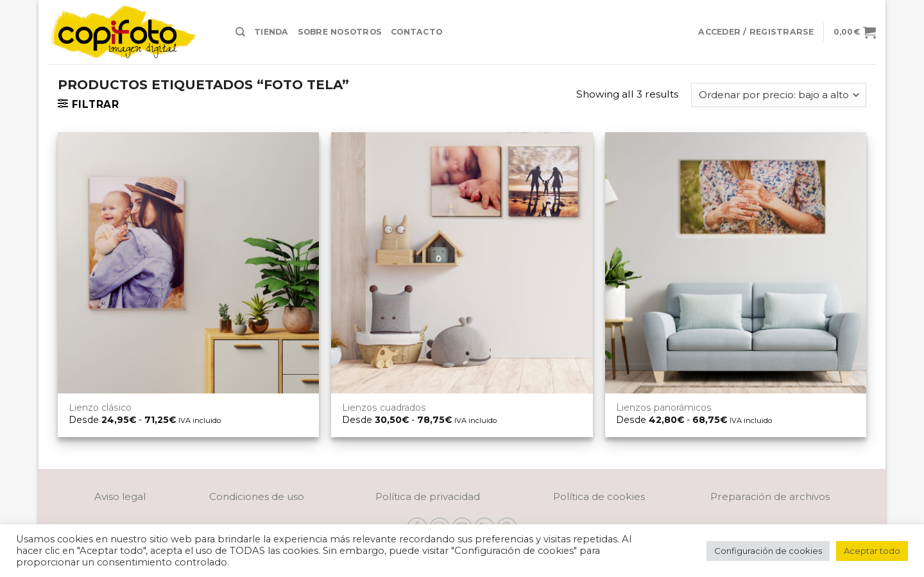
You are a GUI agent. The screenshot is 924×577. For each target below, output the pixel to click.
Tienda (271, 32)
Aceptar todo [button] (872, 551)
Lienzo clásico (100, 408)
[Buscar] (240, 32)
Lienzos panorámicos (664, 408)
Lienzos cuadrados (384, 408)
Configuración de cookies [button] (768, 551)
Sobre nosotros (340, 32)
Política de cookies (599, 496)
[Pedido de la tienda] (779, 95)
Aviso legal (120, 496)
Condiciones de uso (257, 496)
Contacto (416, 32)
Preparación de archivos (770, 496)
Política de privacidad (428, 496)
